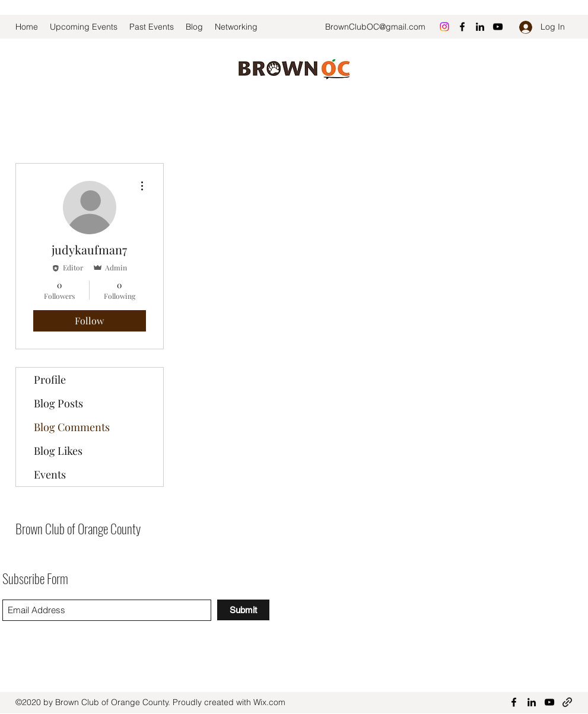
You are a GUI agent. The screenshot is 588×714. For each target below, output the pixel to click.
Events (50, 474)
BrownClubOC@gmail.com (375, 27)
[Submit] (243, 610)
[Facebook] (462, 27)
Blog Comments (72, 427)
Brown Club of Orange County (78, 528)
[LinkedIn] (480, 27)
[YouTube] (498, 27)
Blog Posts (58, 403)
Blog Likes (58, 451)
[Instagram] (444, 27)
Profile (50, 380)
